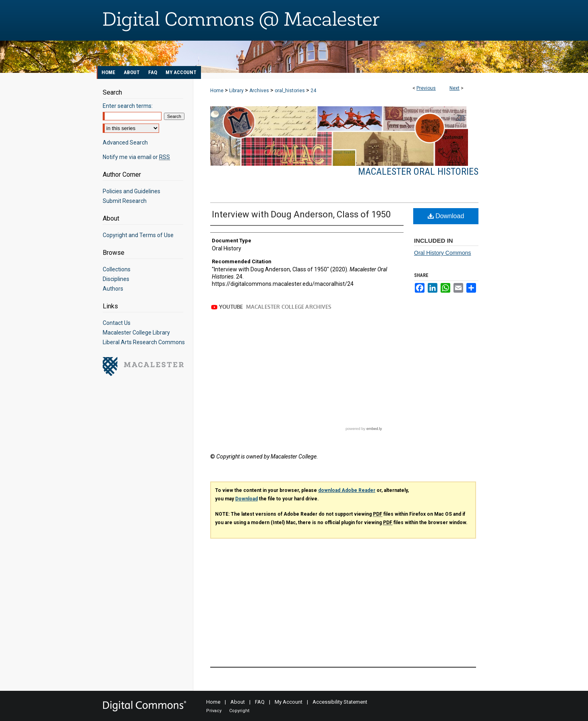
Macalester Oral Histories (418, 171)
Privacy (214, 711)
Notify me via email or (136, 157)
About (238, 702)
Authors (113, 289)
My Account (289, 702)
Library (236, 91)
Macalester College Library (136, 333)
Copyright (239, 711)
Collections (117, 269)
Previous (426, 88)
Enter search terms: (128, 106)
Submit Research (125, 201)
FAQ (260, 702)
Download (446, 216)
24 (313, 91)
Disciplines (116, 279)
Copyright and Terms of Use (138, 235)
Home (217, 91)
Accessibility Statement (340, 702)
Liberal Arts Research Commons (144, 342)
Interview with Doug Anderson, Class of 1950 (301, 214)
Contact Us (117, 323)
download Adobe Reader (347, 490)
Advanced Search (125, 143)
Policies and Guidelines (131, 191)
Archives (259, 91)
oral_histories (290, 91)
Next (454, 88)
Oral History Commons (443, 253)
